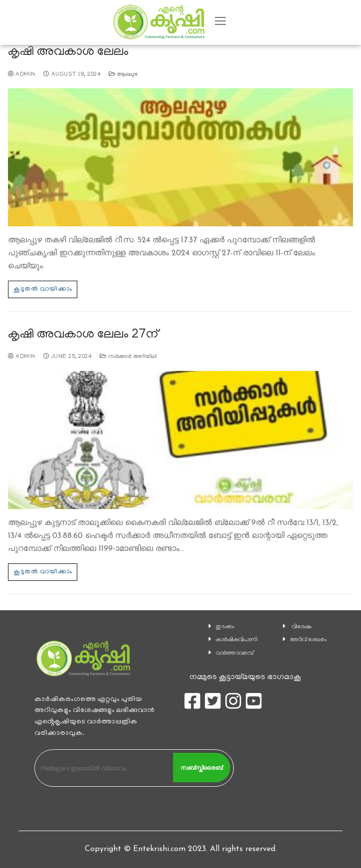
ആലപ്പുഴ (123, 75)
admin (22, 75)
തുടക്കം (225, 627)
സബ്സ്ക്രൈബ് (201, 768)
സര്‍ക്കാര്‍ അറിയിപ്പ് (128, 357)
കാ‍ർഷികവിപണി (237, 640)
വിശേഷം (302, 627)
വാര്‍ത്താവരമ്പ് (235, 653)
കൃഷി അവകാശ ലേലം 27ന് (83, 335)
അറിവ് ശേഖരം (308, 640)
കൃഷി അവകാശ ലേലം (68, 53)
